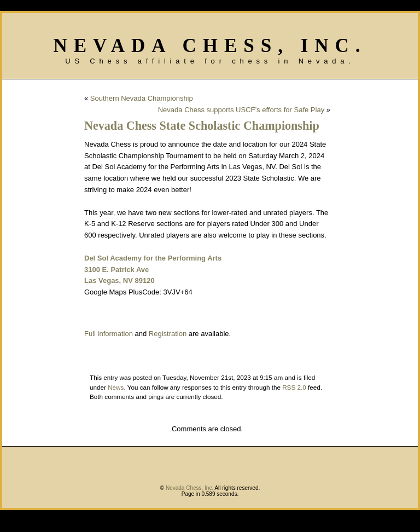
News (116, 387)
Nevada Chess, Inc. (210, 46)
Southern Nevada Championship (142, 98)
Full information (109, 334)
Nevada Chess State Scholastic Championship (202, 126)
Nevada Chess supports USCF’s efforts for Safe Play (241, 110)
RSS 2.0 (294, 387)
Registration (168, 334)
